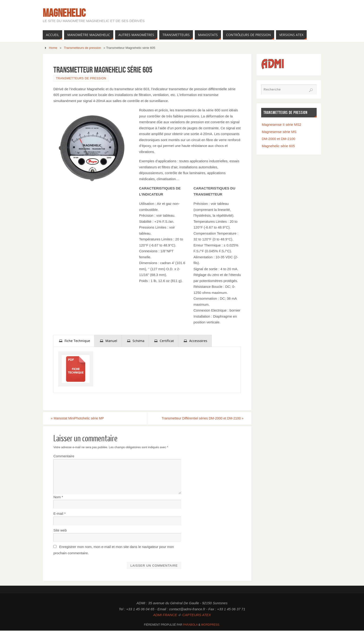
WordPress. (211, 625)
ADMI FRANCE (165, 615)
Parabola (190, 625)
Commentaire (64, 457)
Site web (60, 530)
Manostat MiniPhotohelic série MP (81, 418)
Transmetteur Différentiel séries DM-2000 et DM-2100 (198, 418)
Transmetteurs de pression (82, 48)
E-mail (60, 514)
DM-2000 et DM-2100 (279, 139)
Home (53, 48)
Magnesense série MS (279, 132)
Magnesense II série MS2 (282, 125)
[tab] (74, 341)
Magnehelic (64, 13)
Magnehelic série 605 (278, 146)
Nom (58, 497)
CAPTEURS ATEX (197, 615)
